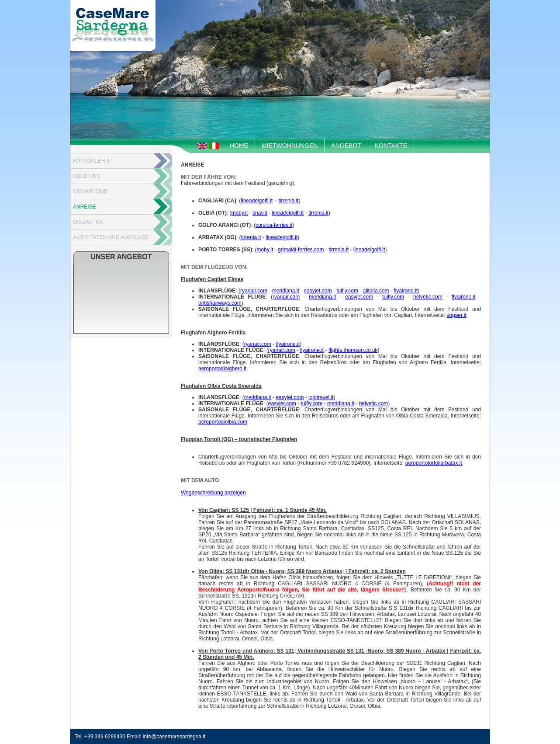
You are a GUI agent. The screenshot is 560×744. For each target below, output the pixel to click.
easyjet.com (318, 291)
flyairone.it (406, 291)
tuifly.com (347, 291)
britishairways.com (220, 303)
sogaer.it (456, 315)
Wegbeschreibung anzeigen (213, 493)
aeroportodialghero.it (222, 369)
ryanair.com (254, 291)
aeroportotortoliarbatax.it (434, 463)
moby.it (240, 213)
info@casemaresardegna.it (174, 737)
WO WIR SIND (90, 191)
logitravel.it (321, 397)
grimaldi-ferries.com (301, 250)
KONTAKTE (391, 146)
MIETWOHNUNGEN (290, 146)
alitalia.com (376, 291)
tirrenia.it (288, 201)
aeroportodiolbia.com (223, 422)
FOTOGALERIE (92, 161)
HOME (239, 146)
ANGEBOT (346, 146)
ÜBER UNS (86, 176)
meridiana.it (286, 291)
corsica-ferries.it (274, 225)
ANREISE (85, 207)
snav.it (260, 213)
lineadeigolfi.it (257, 201)
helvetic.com (428, 297)
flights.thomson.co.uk (353, 350)
